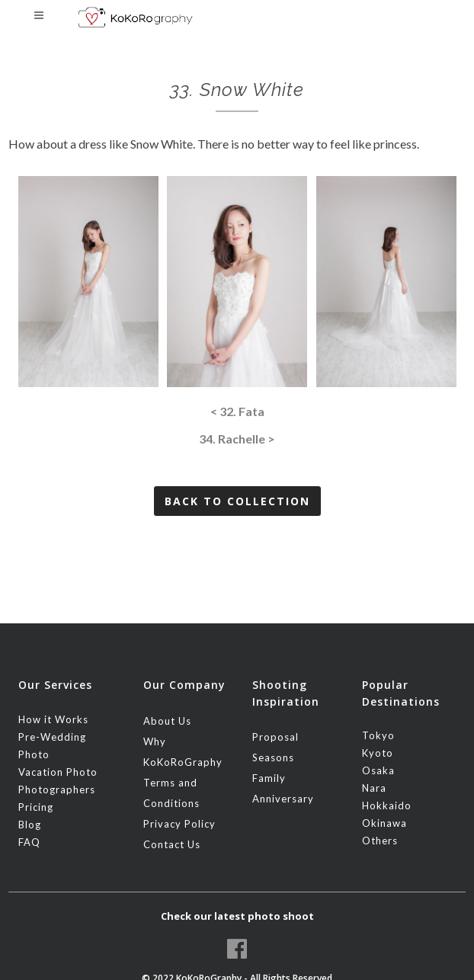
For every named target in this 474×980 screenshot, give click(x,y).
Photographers (57, 789)
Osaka (378, 770)
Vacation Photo (58, 772)
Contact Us (172, 844)
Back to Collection (237, 501)
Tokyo (378, 735)
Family (269, 778)
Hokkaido (387, 805)
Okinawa (384, 823)
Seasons (273, 757)
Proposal (275, 737)
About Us (167, 721)
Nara (374, 788)
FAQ (29, 842)
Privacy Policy (179, 824)
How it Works (53, 719)
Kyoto (378, 753)
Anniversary (283, 799)
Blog (30, 825)
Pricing (36, 807)
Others (380, 841)
